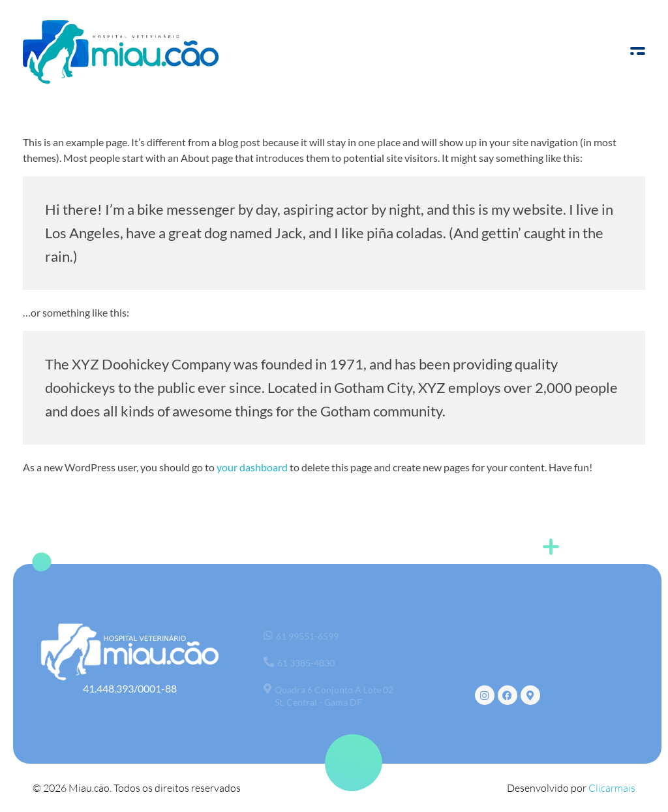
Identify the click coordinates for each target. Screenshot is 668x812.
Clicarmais (612, 788)
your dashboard (252, 467)
